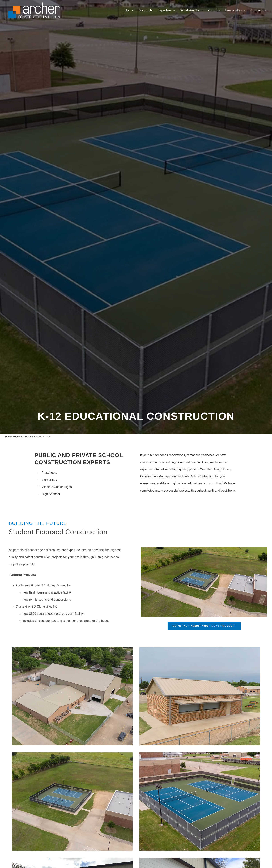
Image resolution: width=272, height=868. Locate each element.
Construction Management (158, 476)
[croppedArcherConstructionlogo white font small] (34, 3)
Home (8, 437)
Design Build (221, 469)
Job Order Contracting (199, 476)
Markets (18, 437)
